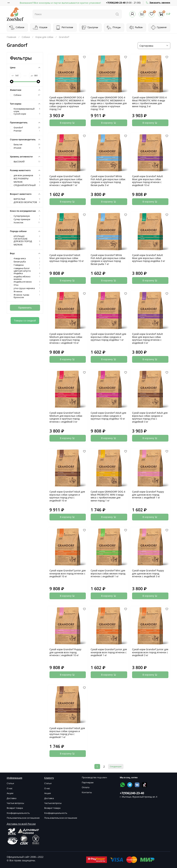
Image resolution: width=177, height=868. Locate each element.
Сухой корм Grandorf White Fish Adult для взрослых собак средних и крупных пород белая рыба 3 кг (108, 181)
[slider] (12, 82)
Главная (11, 37)
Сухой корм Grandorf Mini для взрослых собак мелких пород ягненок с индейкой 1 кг (108, 573)
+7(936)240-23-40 (116, 3)
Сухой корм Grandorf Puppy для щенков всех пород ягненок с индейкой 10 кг (65, 652)
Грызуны (90, 28)
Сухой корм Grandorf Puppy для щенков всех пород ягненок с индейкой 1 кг (148, 495)
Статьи (10, 783)
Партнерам (88, 783)
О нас (10, 788)
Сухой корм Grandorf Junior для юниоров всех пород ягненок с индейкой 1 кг (109, 652)
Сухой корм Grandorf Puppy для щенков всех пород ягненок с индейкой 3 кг (148, 573)
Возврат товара (15, 808)
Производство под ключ (94, 777)
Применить (25, 308)
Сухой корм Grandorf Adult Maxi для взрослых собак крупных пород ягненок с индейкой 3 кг (147, 338)
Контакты (87, 792)
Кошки (40, 28)
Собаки (17, 28)
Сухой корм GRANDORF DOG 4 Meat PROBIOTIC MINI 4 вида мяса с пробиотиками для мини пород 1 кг (108, 496)
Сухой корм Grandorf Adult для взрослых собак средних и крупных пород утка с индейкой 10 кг (67, 496)
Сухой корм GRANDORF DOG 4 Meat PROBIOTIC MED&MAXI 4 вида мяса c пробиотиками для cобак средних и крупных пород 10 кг (109, 103)
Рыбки (136, 28)
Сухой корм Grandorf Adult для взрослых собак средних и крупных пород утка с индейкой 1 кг (67, 733)
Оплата (86, 787)
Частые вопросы (15, 803)
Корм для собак (44, 37)
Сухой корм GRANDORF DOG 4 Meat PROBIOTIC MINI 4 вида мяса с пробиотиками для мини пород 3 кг (149, 102)
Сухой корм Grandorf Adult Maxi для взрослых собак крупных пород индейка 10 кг (67, 258)
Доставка (12, 798)
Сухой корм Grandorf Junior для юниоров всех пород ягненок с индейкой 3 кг (150, 652)
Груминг (159, 28)
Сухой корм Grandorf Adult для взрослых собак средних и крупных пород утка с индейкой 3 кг (150, 417)
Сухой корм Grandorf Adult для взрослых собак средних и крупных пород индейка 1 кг (108, 337)
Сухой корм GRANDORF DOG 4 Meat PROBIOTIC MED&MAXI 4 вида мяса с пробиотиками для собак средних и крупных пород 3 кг (67, 103)
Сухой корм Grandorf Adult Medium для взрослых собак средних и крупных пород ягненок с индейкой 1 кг (66, 181)
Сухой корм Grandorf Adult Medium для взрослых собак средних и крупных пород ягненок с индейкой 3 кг (66, 417)
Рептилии (65, 28)
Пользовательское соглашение (23, 818)
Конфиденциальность (18, 813)
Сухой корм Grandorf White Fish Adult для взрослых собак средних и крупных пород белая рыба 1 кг (108, 260)
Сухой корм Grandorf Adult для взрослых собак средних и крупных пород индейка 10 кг (108, 416)
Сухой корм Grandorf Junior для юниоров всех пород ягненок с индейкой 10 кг (68, 573)
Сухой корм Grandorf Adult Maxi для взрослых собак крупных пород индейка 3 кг (149, 258)
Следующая (116, 767)
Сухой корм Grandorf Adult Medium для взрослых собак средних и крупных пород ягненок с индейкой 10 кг (66, 338)
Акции (10, 793)
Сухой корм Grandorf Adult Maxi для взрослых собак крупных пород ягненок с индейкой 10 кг (147, 181)
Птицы (114, 28)
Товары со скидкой (25, 321)
